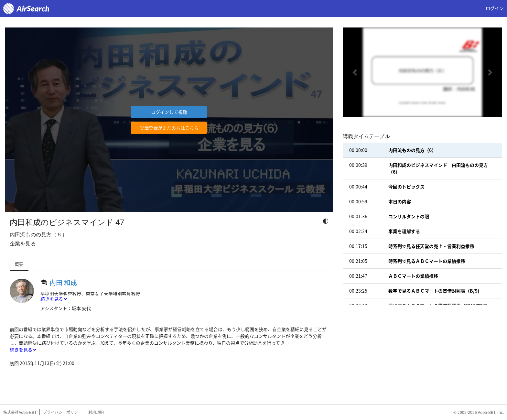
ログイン (495, 8)
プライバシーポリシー (62, 412)
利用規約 (96, 412)
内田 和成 (63, 282)
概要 (19, 264)
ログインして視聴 (169, 112)
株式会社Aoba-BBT (20, 412)
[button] (355, 72)
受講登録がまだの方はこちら (169, 128)
